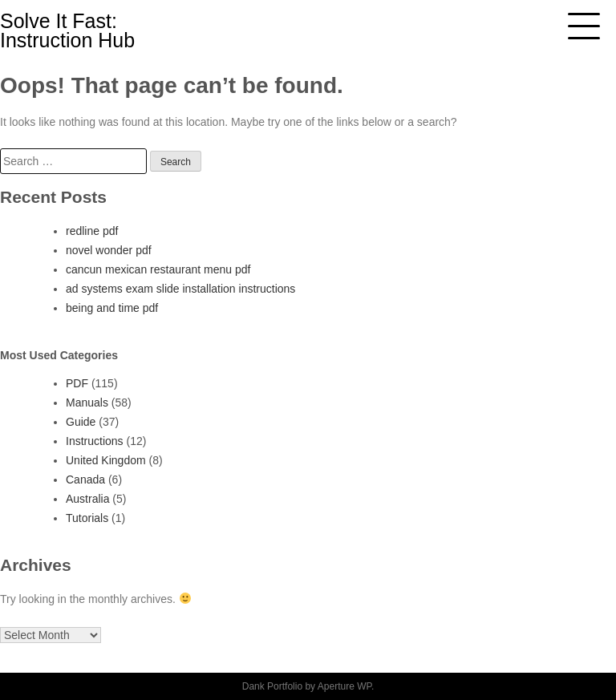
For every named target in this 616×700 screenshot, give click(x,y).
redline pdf (92, 231)
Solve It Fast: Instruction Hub (67, 30)
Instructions (95, 441)
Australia (87, 499)
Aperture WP (344, 686)
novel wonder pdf (109, 250)
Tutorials (87, 518)
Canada (85, 479)
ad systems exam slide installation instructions (180, 289)
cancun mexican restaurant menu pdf (158, 269)
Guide (81, 422)
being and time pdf (112, 308)
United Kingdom (106, 460)
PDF (77, 383)
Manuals (87, 403)
